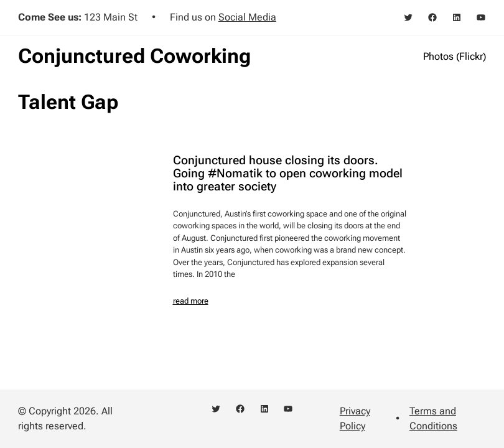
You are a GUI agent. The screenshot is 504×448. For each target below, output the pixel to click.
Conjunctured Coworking (134, 56)
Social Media (247, 17)
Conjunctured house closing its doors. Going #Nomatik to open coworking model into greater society (288, 174)
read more (191, 301)
